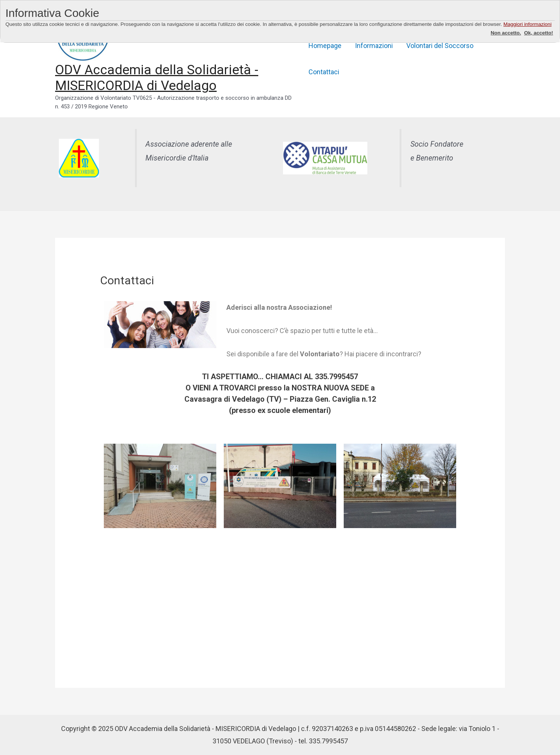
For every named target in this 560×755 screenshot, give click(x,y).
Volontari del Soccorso (440, 46)
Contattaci (324, 72)
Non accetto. (506, 33)
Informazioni (374, 46)
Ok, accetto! (538, 33)
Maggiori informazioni (527, 24)
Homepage (325, 46)
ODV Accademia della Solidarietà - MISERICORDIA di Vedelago (157, 78)
